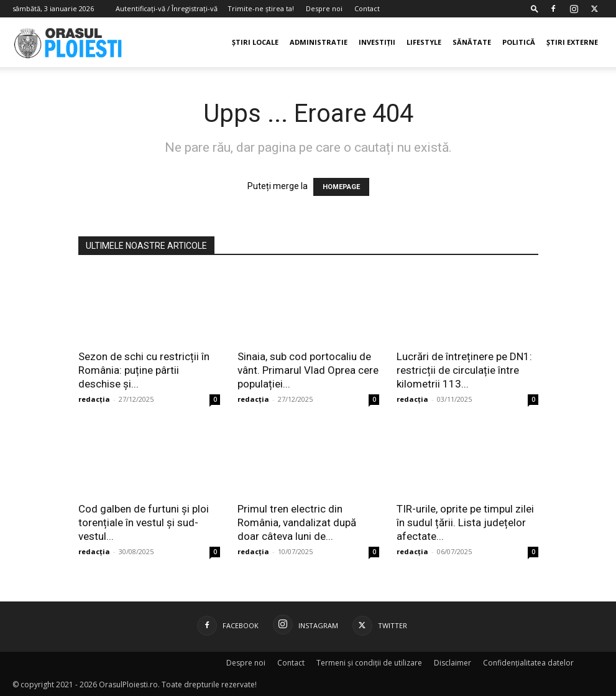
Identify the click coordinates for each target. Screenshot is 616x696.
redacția (94, 399)
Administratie (319, 42)
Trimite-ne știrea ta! (261, 8)
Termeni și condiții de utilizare (369, 663)
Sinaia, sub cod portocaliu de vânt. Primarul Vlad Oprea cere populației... (308, 370)
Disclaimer (453, 663)
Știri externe (572, 42)
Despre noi (324, 8)
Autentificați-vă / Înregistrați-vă (167, 8)
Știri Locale (255, 42)
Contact (367, 8)
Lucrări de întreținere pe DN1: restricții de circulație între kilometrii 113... (464, 370)
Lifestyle (424, 42)
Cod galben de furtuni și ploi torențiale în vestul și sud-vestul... (144, 522)
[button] (535, 8)
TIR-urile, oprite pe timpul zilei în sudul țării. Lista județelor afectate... (465, 522)
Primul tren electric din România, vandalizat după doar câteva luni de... (297, 522)
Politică (519, 42)
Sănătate (472, 42)
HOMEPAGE (341, 187)
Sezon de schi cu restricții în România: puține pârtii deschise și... (144, 370)
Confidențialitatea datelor (528, 663)
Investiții (377, 42)
